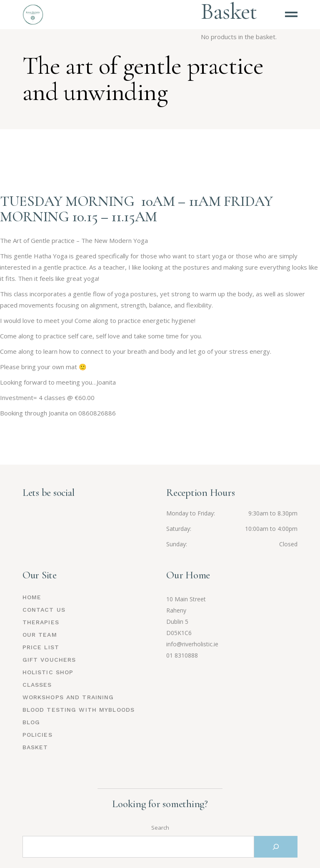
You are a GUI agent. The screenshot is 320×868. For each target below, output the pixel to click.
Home (32, 597)
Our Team (40, 635)
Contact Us (44, 610)
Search (160, 828)
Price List (41, 647)
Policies (37, 735)
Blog (31, 722)
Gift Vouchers (49, 660)
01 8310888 (182, 655)
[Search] (276, 847)
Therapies (41, 622)
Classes (37, 685)
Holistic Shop (48, 672)
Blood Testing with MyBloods (79, 710)
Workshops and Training (68, 697)
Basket (35, 747)
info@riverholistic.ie (192, 644)
